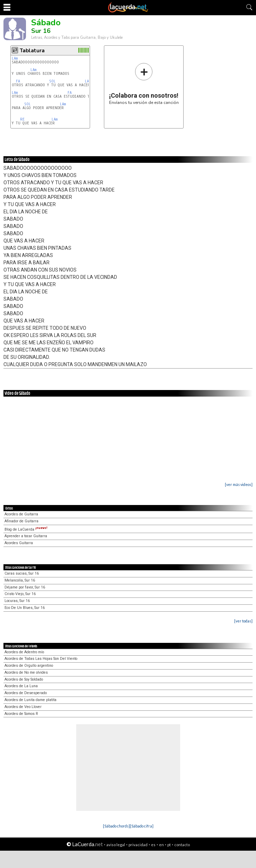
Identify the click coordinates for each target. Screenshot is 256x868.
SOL (52, 81)
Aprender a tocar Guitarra (26, 536)
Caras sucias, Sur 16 (22, 573)
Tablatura (32, 51)
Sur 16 (41, 31)
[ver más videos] (239, 484)
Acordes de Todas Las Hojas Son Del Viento (41, 659)
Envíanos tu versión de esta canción (144, 84)
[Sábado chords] (116, 826)
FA (18, 81)
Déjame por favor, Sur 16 (25, 587)
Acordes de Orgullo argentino (29, 666)
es (153, 845)
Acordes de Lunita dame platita (30, 700)
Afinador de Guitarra (21, 521)
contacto (182, 845)
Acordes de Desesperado (26, 693)
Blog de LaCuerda (26, 529)
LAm (15, 58)
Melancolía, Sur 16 (20, 580)
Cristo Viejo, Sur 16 (20, 594)
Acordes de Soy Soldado (24, 679)
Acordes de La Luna (21, 686)
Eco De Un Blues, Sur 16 (25, 608)
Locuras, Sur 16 (17, 601)
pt (169, 845)
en (161, 845)
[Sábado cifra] (142, 826)
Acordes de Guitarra (21, 514)
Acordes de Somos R (21, 714)
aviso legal (116, 845)
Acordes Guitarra (19, 543)
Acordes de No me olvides (26, 672)
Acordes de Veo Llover (23, 707)
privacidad (138, 845)
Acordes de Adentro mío (24, 652)
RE (22, 119)
